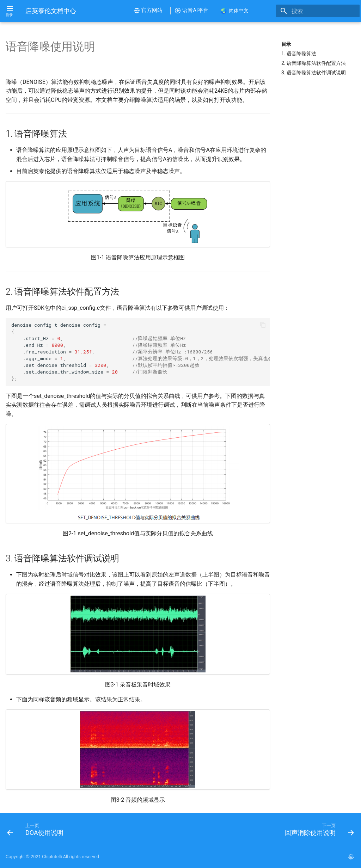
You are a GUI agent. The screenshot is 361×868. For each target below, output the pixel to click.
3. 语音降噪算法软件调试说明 (314, 73)
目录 (286, 44)
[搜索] (318, 11)
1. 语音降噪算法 (299, 54)
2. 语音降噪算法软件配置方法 (314, 63)
